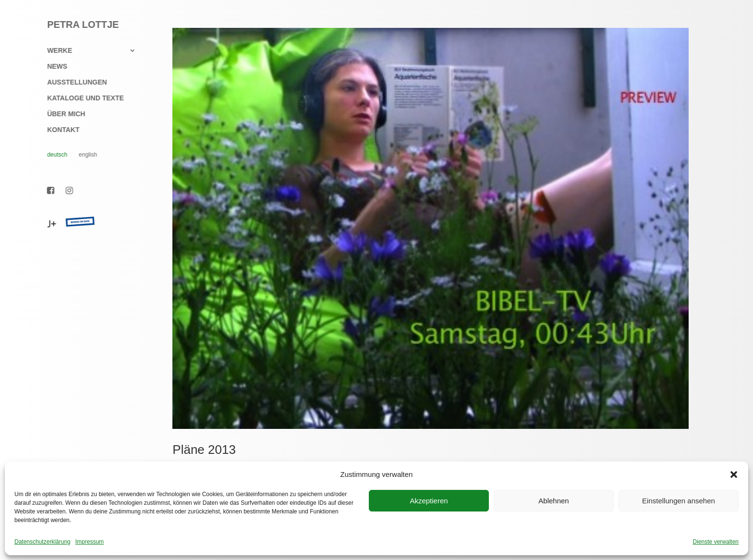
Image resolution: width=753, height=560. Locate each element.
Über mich (61, 114)
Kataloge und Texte (80, 98)
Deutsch (52, 155)
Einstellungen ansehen (679, 501)
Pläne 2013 (204, 450)
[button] (734, 475)
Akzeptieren (429, 501)
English (83, 155)
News (52, 67)
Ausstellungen (72, 82)
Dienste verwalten (716, 542)
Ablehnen (553, 501)
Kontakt (58, 130)
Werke (54, 51)
